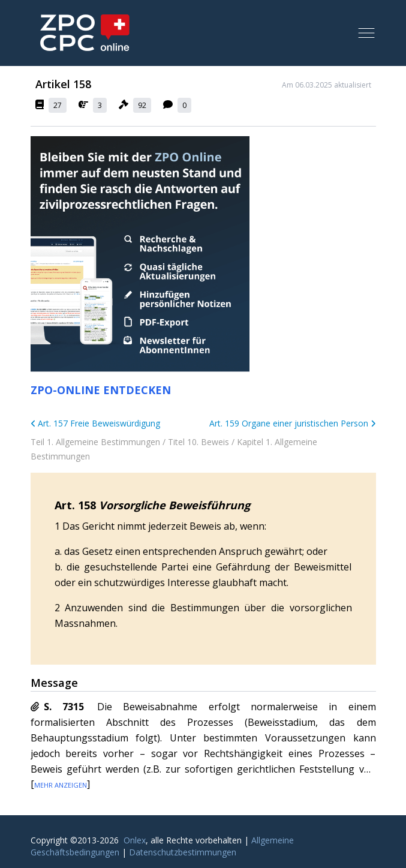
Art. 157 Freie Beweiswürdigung (96, 423)
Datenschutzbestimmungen (183, 852)
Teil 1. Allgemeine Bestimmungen (95, 442)
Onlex (135, 840)
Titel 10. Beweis (199, 442)
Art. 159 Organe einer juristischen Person (293, 423)
